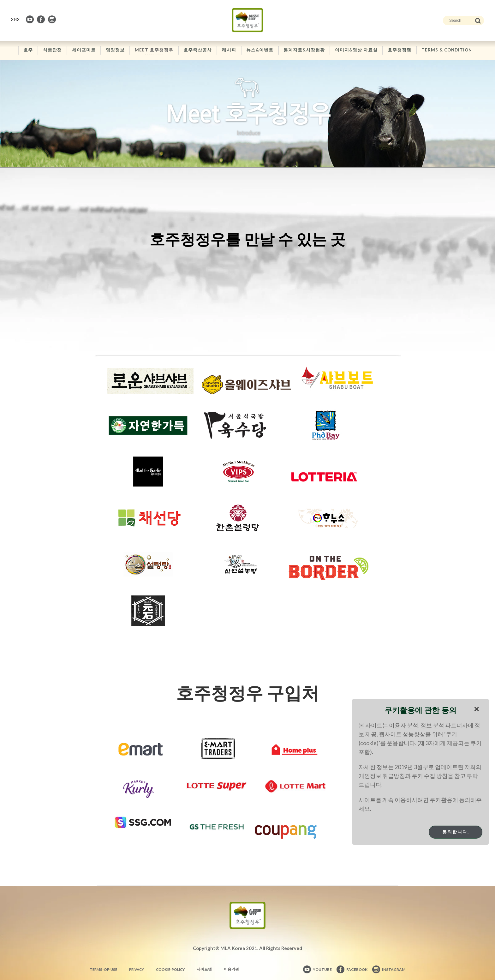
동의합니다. (456, 832)
